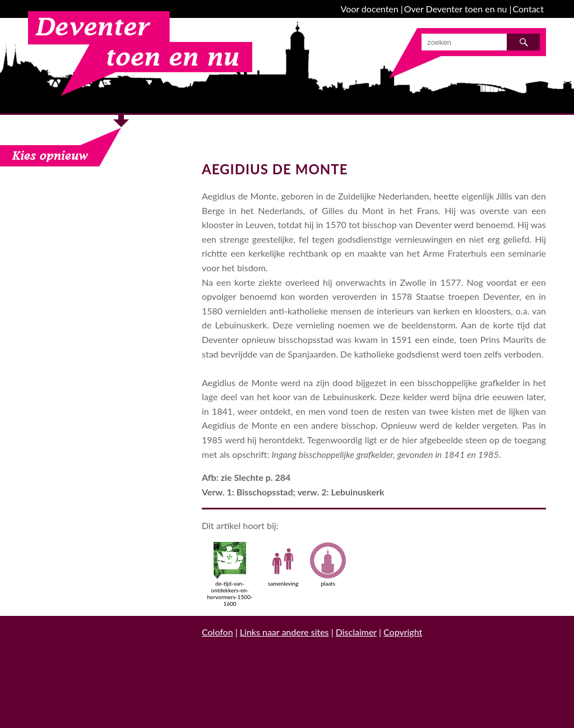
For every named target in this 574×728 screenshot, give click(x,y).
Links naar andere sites (284, 632)
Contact (528, 9)
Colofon (217, 632)
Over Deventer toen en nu (456, 9)
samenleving (283, 564)
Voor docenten (370, 9)
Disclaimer (356, 632)
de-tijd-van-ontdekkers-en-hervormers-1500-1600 (230, 574)
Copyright (403, 632)
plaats (328, 564)
